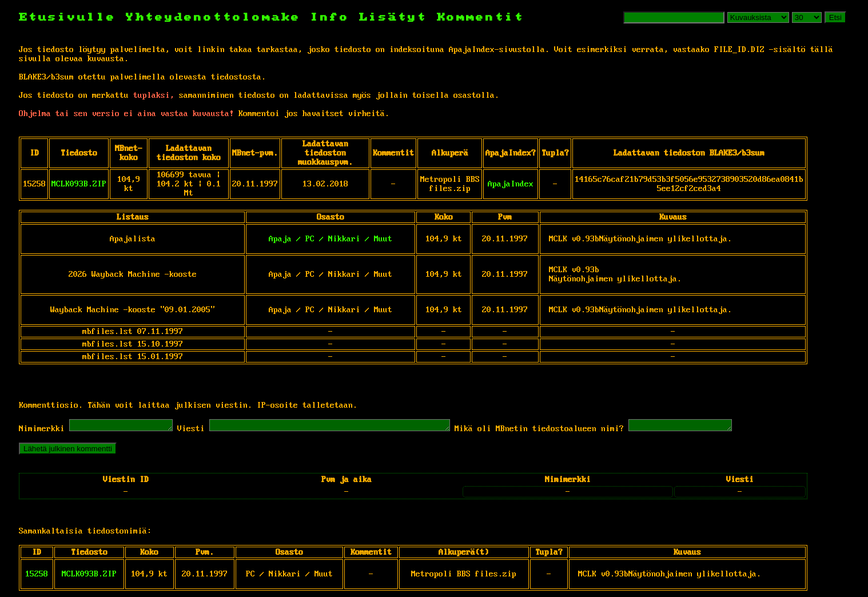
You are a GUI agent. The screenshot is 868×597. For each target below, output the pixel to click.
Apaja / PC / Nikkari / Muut (331, 239)
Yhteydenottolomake (213, 17)
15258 (37, 576)
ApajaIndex (511, 184)
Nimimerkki (42, 431)
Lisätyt (393, 17)
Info (330, 17)
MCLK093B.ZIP (79, 184)
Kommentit (481, 17)
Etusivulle (72, 17)
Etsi (835, 17)
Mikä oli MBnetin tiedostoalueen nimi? (579, 431)
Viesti (202, 431)
